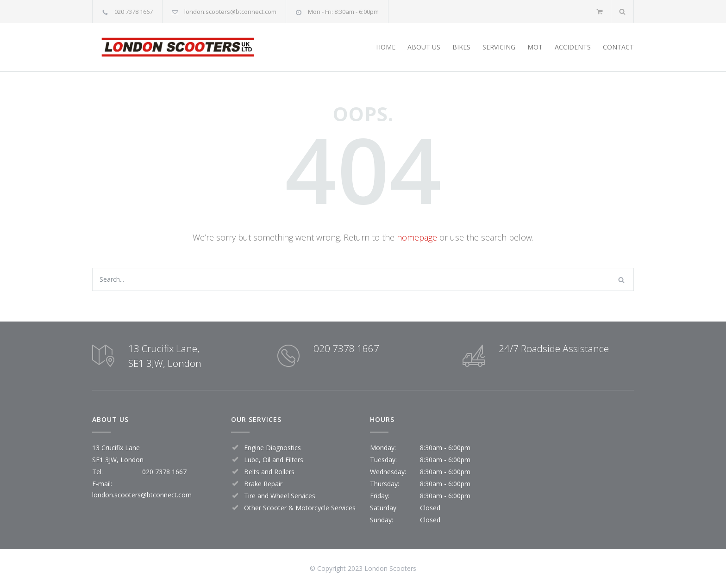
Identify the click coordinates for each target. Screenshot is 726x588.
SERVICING (499, 47)
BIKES (461, 47)
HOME (386, 47)
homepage (417, 237)
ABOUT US (424, 47)
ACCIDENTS (573, 47)
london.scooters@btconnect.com (230, 12)
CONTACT (618, 47)
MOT (535, 47)
